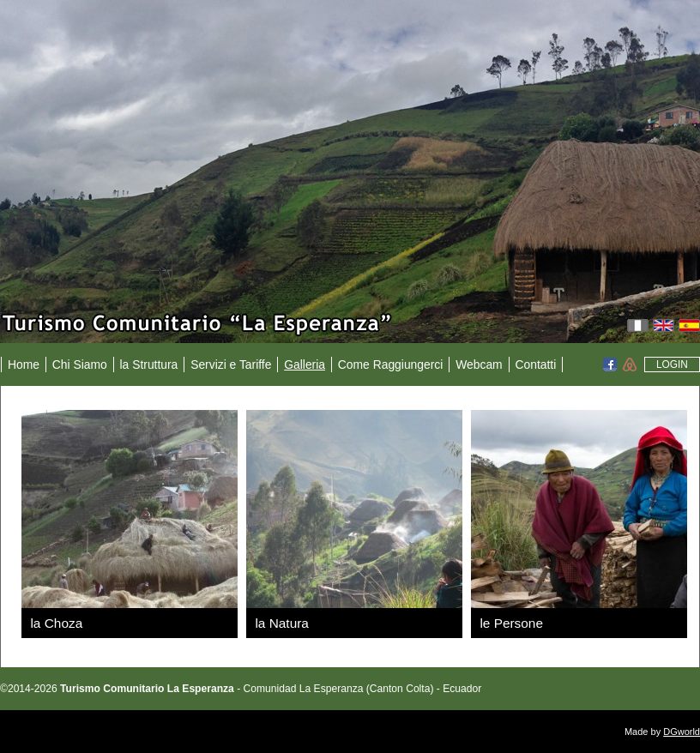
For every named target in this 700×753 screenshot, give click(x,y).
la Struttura (149, 364)
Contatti (535, 364)
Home (24, 364)
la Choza (56, 623)
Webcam (479, 364)
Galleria (305, 364)
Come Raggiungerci (391, 364)
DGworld (682, 732)
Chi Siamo (80, 364)
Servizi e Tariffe (231, 364)
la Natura (281, 623)
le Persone (511, 623)
